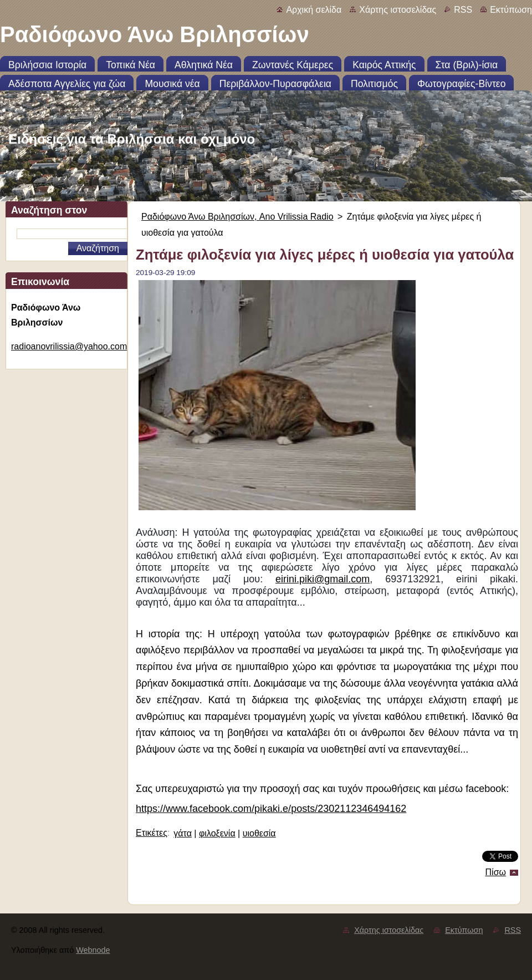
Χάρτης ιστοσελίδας (398, 10)
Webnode (93, 950)
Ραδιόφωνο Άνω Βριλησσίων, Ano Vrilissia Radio (237, 217)
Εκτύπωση (511, 10)
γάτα (183, 833)
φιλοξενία (217, 833)
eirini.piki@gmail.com (323, 579)
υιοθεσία (259, 833)
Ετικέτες (152, 833)
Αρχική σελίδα (314, 10)
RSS (463, 10)
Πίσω (496, 872)
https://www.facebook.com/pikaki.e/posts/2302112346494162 (271, 809)
